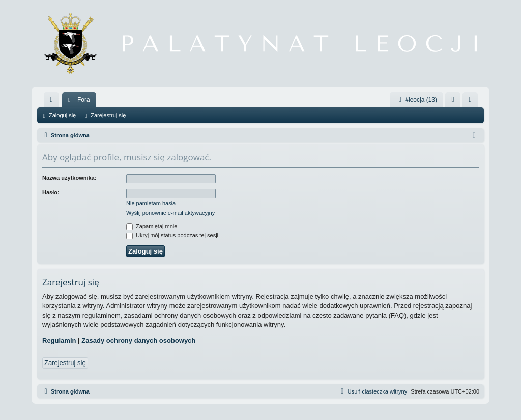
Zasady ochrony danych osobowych (138, 340)
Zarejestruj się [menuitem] (472, 102)
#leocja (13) (416, 100)
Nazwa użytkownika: (69, 178)
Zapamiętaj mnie (152, 226)
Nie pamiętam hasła (151, 203)
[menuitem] (51, 100)
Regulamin (59, 340)
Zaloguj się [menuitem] (455, 102)
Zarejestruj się (108, 115)
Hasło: (51, 192)
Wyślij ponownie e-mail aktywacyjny (170, 213)
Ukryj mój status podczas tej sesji (172, 235)
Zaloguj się (62, 115)
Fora (84, 100)
